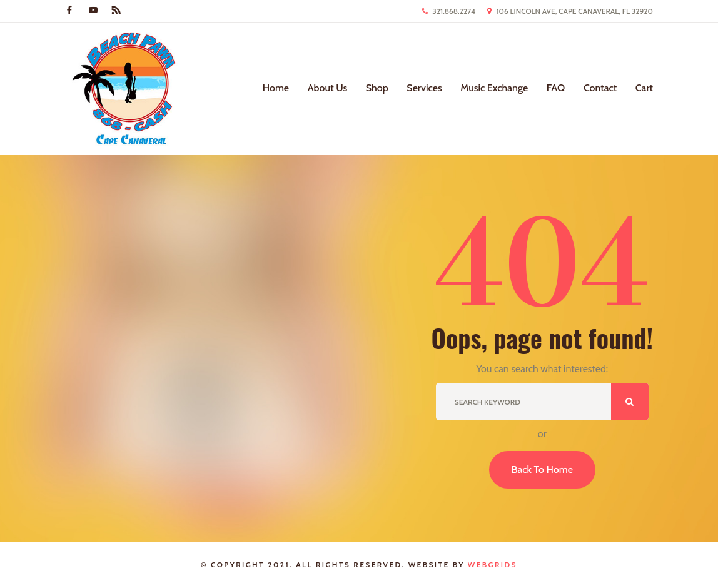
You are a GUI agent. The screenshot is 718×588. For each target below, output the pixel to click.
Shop (377, 88)
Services (424, 88)
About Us (327, 88)
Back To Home (542, 469)
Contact (600, 88)
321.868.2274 (454, 11)
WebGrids (493, 565)
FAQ (556, 88)
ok (630, 402)
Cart (644, 88)
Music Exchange (494, 88)
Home (276, 88)
